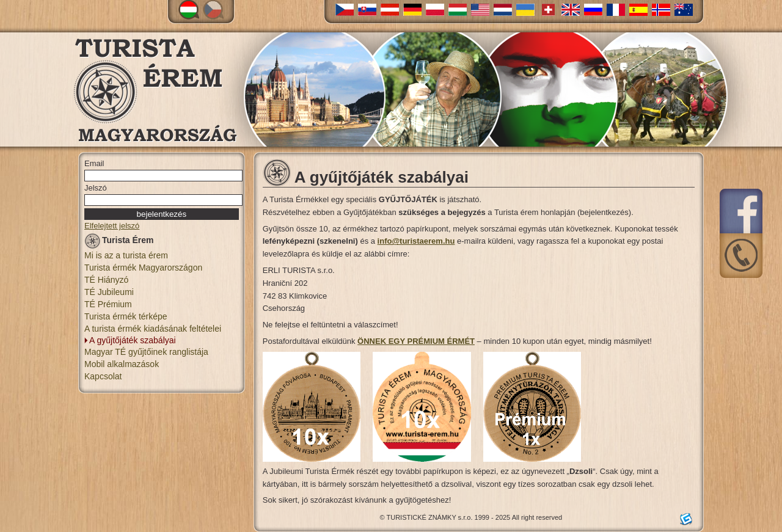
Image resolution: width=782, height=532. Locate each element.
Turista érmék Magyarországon (143, 268)
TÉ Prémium (108, 304)
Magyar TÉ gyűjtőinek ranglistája (146, 352)
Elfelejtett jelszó (112, 226)
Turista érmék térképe (126, 316)
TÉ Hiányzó (106, 280)
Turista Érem (119, 242)
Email (94, 163)
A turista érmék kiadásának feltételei (153, 329)
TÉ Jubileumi (109, 292)
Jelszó (96, 188)
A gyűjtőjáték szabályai (133, 340)
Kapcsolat (103, 376)
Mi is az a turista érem (126, 255)
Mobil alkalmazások (122, 364)
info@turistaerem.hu (416, 241)
